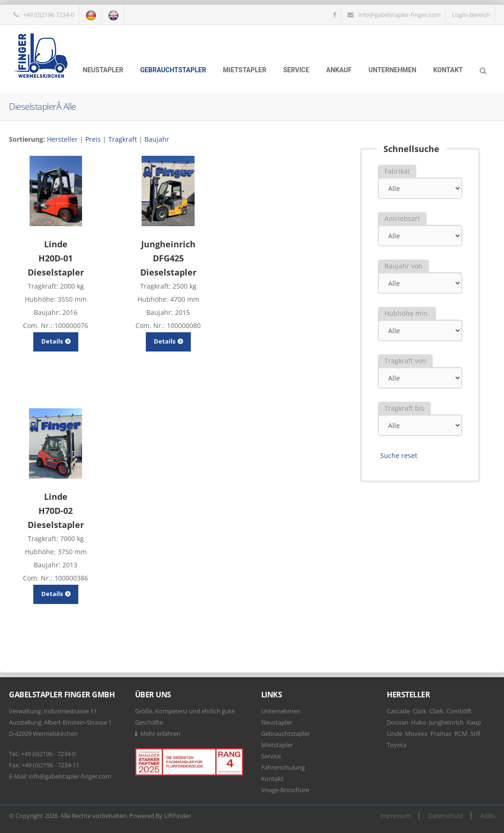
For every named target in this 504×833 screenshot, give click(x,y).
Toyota (397, 745)
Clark (420, 711)
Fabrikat (397, 171)
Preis (93, 139)
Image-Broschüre (285, 790)
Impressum (395, 816)
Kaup (474, 722)
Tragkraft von (405, 361)
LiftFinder (177, 816)
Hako (419, 722)
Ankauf (339, 70)
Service (296, 70)
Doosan (398, 722)
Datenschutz (446, 816)
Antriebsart (402, 218)
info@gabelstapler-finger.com (399, 15)
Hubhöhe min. (407, 313)
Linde (395, 734)
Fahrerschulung (283, 767)
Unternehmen (392, 70)
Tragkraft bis (404, 408)
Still (475, 734)
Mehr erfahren (160, 734)
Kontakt (448, 70)
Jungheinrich (446, 722)
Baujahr (157, 139)
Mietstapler (245, 70)
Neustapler (103, 70)
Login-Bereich (471, 15)
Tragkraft (123, 139)
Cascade (398, 711)
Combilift (459, 711)
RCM (461, 734)
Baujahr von (403, 266)
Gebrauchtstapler (173, 70)
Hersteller (62, 139)
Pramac (441, 734)
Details (56, 341)
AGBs (488, 816)
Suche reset (399, 455)
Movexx (416, 734)
